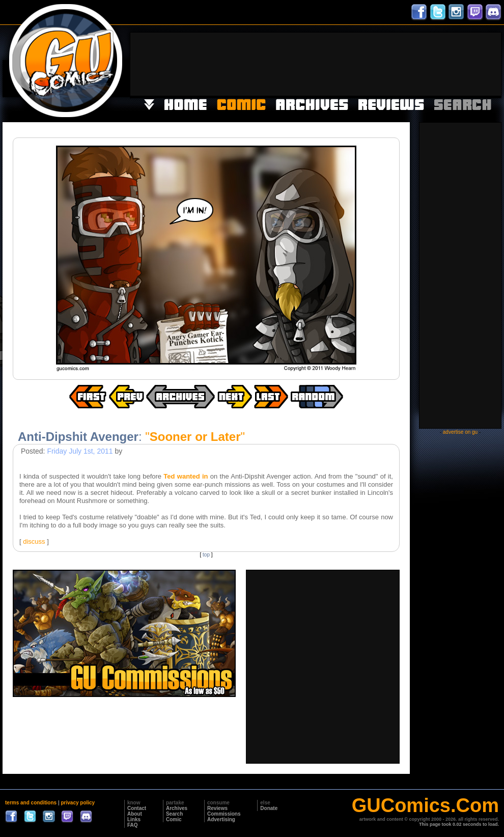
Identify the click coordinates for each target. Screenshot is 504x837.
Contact (137, 808)
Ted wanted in (186, 476)
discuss (34, 541)
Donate (269, 808)
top (206, 555)
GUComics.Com (425, 805)
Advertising (221, 819)
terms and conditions (31, 803)
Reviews (217, 808)
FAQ (133, 825)
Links (134, 819)
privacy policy (78, 803)
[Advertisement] (469, 63)
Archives (177, 808)
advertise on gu (460, 432)
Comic (174, 819)
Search (174, 814)
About (135, 814)
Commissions (224, 814)
